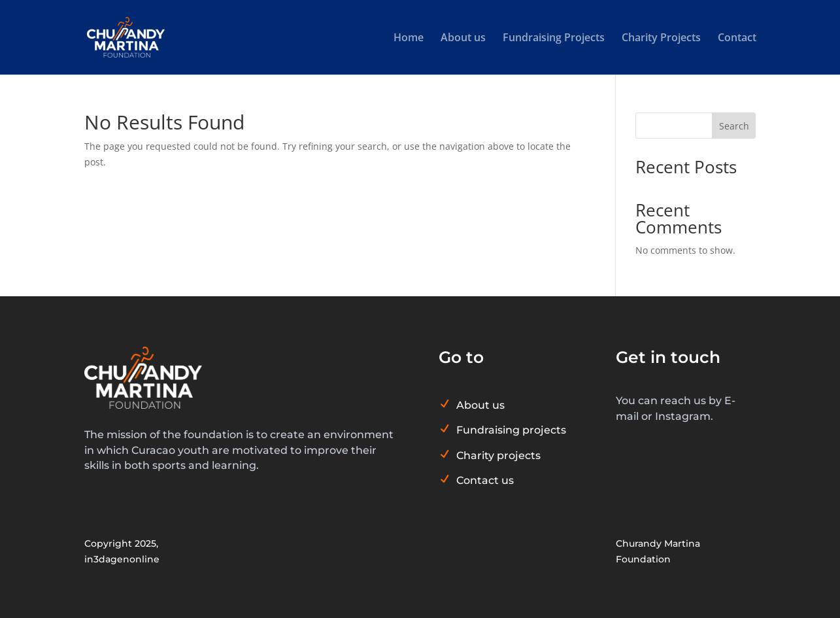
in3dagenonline (122, 559)
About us (463, 39)
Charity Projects (661, 39)
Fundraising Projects (554, 39)
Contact (737, 39)
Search (734, 126)
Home (409, 39)
